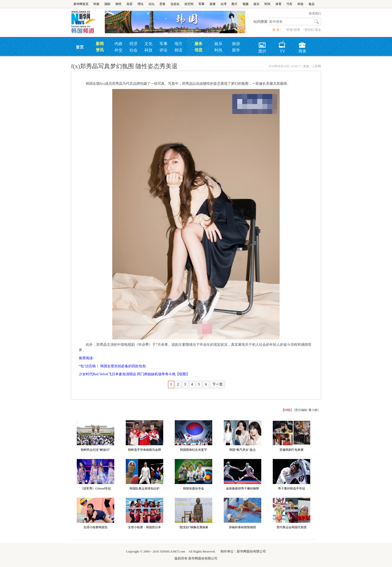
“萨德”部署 (293, 30)
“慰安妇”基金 (312, 30)
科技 (300, 4)
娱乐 (256, 4)
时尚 (267, 4)
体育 (278, 4)
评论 (163, 50)
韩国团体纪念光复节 (193, 450)
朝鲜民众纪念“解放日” (96, 450)
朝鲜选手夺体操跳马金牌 (144, 450)
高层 (129, 4)
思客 (162, 4)
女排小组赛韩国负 (95, 527)
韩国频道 (88, 22)
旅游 (236, 44)
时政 (96, 4)
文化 (148, 44)
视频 (245, 4)
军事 (201, 4)
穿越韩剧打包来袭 (291, 450)
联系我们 (315, 13)
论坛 (151, 4)
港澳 (212, 4)
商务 (302, 43)
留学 (236, 50)
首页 (80, 47)
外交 (118, 50)
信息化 (175, 4)
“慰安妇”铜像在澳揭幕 (194, 527)
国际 (107, 4)
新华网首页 (81, 4)
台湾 (223, 4)
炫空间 (189, 4)
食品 (311, 4)
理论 (140, 4)
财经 (118, 4)
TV (282, 43)
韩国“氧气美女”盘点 (243, 450)
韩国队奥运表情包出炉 (144, 488)
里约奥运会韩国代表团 (291, 527)
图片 (234, 4)
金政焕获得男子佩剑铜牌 (242, 488)
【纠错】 (287, 410)
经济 (133, 44)
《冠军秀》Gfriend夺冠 (95, 488)
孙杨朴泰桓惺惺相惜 (242, 527)
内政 (118, 44)
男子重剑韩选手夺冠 (291, 488)
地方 (178, 44)
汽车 (289, 4)
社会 (133, 50)
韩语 (178, 50)
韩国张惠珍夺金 (193, 488)
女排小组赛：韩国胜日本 (144, 527)
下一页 (217, 384)
